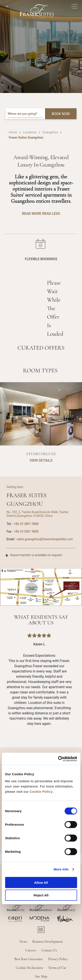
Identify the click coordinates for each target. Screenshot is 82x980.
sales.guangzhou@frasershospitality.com (45, 539)
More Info (61, 869)
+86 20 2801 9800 (26, 531)
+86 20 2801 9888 (26, 524)
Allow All (41, 882)
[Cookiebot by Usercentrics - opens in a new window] (58, 759)
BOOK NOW (61, 114)
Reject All (41, 895)
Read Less (51, 214)
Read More (32, 214)
